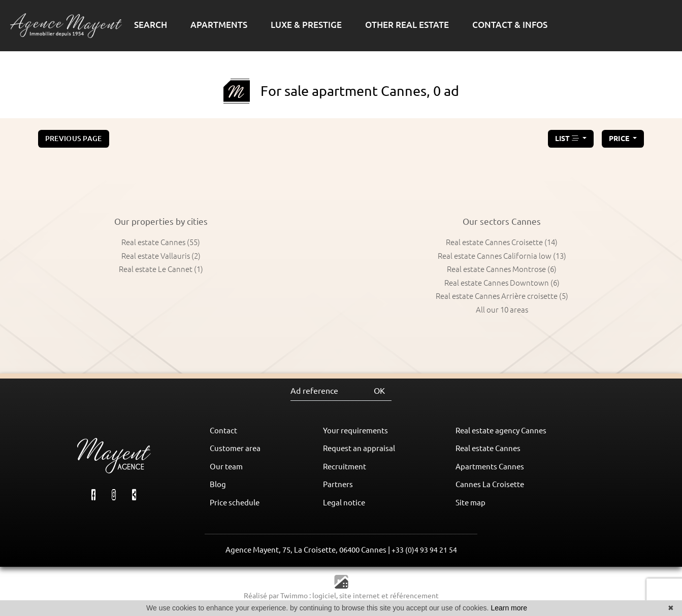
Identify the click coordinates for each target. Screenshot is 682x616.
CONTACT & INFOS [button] (510, 25)
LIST (568, 139)
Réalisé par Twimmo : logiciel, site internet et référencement (341, 596)
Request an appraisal (359, 448)
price (620, 139)
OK (379, 391)
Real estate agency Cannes (501, 431)
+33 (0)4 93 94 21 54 (424, 550)
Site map (470, 503)
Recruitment (345, 467)
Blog (218, 484)
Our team (226, 467)
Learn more (509, 608)
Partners (338, 484)
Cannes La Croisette (490, 484)
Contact (223, 431)
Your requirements (355, 431)
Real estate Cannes (488, 448)
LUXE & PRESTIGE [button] (306, 25)
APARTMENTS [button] (219, 25)
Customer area (235, 448)
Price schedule (235, 503)
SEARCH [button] (151, 25)
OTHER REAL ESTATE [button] (407, 25)
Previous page (74, 139)
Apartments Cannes (490, 467)
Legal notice (344, 503)
